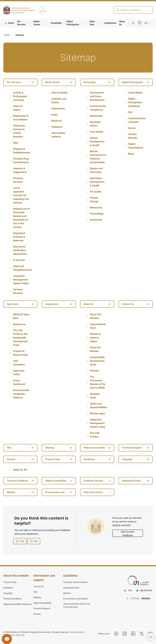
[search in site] (136, 10)
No (34, 541)
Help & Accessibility (42, 603)
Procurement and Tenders (75, 599)
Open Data (92, 23)
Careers (37, 614)
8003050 (146, 598)
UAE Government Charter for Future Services (77, 605)
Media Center (37, 23)
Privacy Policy (10, 582)
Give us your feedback (128, 533)
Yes (20, 541)
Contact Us (39, 586)
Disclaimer (8, 588)
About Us (122, 23)
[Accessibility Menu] (140, 24)
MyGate (67, 593)
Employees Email (71, 588)
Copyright (8, 593)
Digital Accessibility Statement (18, 604)
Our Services (21, 23)
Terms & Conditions (12, 599)
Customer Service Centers (75, 582)
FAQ (35, 592)
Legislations (110, 23)
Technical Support (42, 608)
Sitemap (37, 597)
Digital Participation (73, 23)
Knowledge (56, 23)
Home (7, 35)
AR (148, 23)
